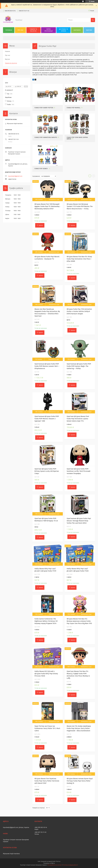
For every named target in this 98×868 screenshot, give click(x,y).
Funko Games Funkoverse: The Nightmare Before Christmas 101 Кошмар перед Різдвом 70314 (46, 621)
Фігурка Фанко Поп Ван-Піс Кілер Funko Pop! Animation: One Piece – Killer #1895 (79, 259)
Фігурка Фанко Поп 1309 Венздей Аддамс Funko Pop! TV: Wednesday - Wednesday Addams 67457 (47, 206)
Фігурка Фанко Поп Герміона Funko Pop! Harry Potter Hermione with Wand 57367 (47, 781)
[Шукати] (93, 20)
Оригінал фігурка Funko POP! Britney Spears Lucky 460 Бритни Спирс (47, 471)
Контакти (77, 30)
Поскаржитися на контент (55, 865)
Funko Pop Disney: (41, 169)
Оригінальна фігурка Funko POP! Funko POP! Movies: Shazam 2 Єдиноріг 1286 (47, 419)
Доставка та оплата (63, 30)
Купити (41, 225)
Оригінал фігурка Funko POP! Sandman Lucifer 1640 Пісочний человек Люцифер (78, 471)
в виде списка (94, 176)
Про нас (20, 30)
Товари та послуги (33, 30)
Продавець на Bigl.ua (49, 863)
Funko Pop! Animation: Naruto (46, 137)
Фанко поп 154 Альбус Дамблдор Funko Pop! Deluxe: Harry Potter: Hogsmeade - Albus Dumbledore (79, 728)
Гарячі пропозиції (49, 30)
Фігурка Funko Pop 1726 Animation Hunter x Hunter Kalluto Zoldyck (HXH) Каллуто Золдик (79, 311)
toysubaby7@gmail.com (15, 176)
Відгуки (89, 30)
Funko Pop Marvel (73, 108)
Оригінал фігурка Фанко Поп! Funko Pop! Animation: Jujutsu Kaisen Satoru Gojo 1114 (78, 419)
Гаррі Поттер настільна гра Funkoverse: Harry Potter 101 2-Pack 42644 (47, 728)
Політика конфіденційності (70, 865)
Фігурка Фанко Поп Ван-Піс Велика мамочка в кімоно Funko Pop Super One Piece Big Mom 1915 (79, 621)
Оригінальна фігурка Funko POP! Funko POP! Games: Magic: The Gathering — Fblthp (79, 366)
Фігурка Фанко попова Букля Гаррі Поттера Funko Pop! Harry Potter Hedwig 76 (80, 781)
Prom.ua (58, 861)
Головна (9, 30)
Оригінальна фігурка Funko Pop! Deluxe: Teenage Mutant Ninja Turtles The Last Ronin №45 (79, 521)
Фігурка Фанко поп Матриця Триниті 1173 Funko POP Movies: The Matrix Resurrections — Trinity (80, 206)
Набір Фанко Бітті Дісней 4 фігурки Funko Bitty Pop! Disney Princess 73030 (46, 674)
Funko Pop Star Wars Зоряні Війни (77, 138)
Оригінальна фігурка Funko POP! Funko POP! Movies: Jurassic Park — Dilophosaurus (47, 366)
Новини (7, 51)
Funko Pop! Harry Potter (44, 108)
